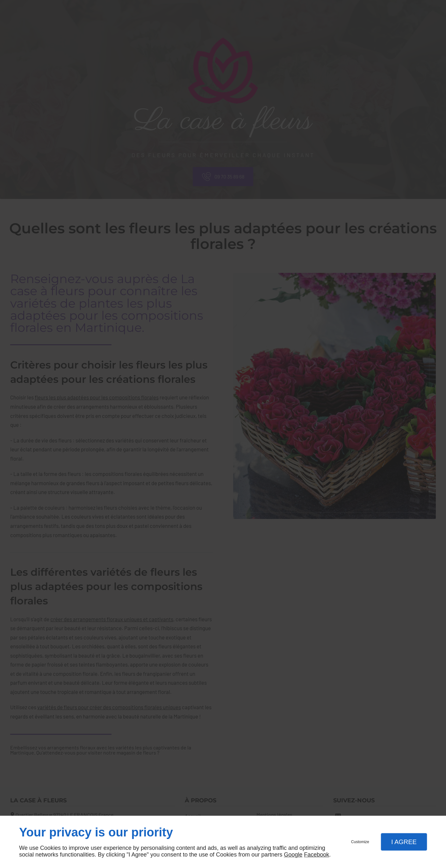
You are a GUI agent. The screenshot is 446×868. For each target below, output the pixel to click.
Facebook (317, 855)
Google (293, 855)
